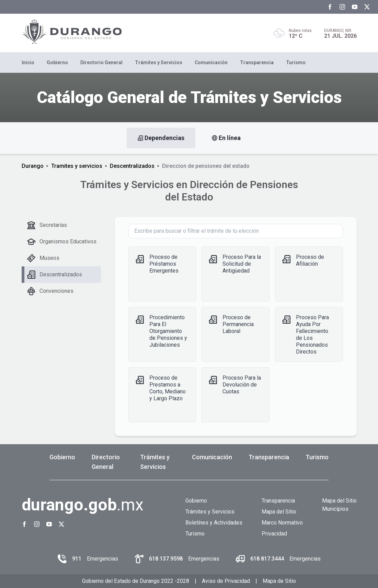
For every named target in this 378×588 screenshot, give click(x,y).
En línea (226, 138)
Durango (33, 166)
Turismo (296, 62)
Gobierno (57, 62)
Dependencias (161, 138)
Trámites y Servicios (159, 62)
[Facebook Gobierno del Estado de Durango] (330, 7)
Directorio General (101, 62)
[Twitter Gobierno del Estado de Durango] (367, 7)
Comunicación (211, 62)
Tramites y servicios (77, 166)
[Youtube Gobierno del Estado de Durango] (355, 7)
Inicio (28, 62)
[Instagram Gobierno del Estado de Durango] (342, 7)
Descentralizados (132, 166)
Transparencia (257, 62)
